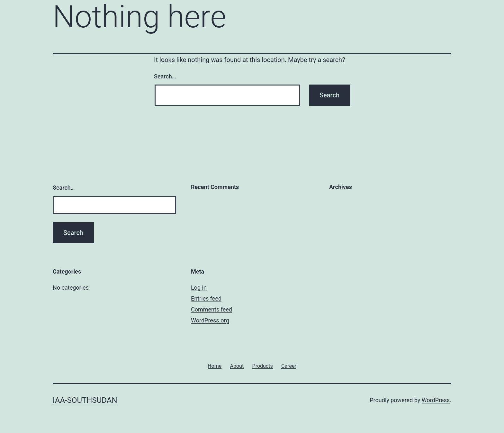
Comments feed (212, 309)
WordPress (436, 400)
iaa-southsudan (85, 400)
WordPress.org (210, 320)
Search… (165, 76)
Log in (199, 288)
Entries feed (206, 298)
